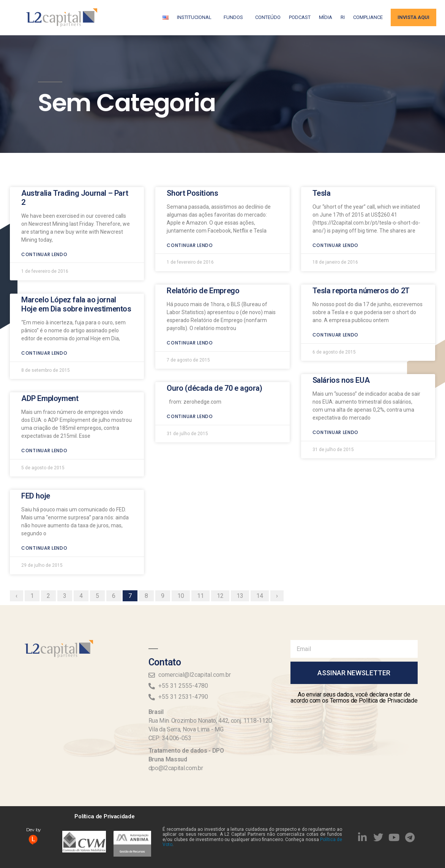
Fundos (235, 17)
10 (183, 560)
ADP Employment (50, 364)
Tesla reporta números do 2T (361, 256)
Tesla (322, 158)
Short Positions (192, 158)
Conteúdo (268, 17)
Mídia (326, 17)
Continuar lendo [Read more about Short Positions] (190, 210)
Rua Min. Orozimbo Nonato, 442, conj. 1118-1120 (210, 721)
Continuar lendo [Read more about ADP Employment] (44, 416)
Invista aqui (413, 17)
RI (343, 17)
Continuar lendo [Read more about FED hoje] (44, 513)
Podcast (300, 17)
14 (262, 560)
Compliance (368, 17)
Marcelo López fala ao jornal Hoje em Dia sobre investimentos (76, 269)
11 (203, 560)
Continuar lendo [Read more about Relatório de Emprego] (190, 308)
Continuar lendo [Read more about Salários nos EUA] (336, 398)
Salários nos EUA (341, 346)
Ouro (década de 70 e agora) (214, 354)
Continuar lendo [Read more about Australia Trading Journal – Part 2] (44, 219)
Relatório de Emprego (203, 256)
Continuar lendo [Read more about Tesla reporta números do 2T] (336, 300)
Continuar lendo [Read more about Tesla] (336, 210)
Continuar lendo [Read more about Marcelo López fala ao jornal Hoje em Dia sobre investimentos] (44, 318)
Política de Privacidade (104, 816)
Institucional (196, 17)
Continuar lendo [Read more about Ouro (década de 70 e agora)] (190, 382)
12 (223, 560)
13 (243, 560)
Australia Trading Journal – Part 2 (75, 163)
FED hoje (36, 461)
